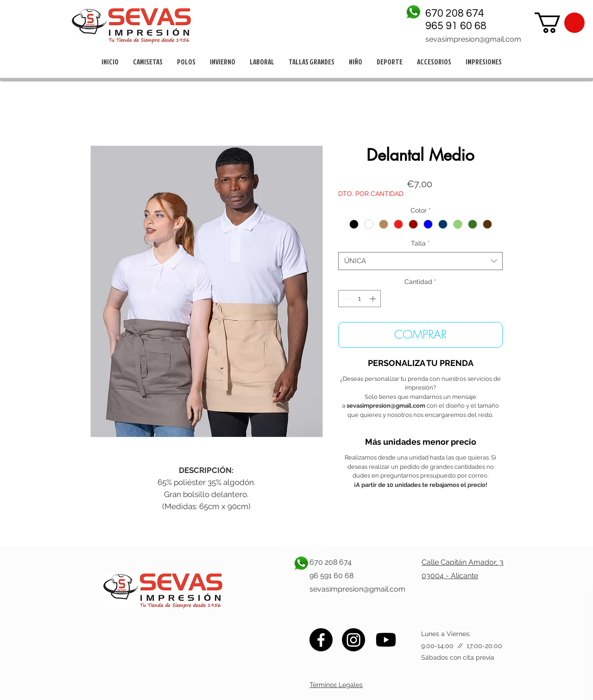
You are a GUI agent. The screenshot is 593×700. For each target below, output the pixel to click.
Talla (420, 243)
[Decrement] (345, 299)
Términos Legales (336, 685)
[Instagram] (353, 640)
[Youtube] (386, 640)
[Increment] (374, 299)
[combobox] (420, 261)
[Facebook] (321, 640)
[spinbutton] (360, 299)
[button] (560, 23)
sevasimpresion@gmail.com (473, 39)
